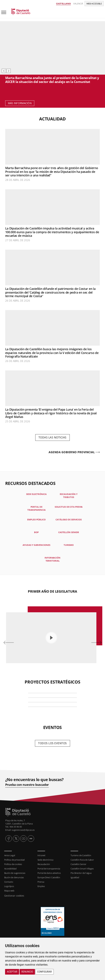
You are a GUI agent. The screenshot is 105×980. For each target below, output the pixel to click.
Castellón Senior (78, 864)
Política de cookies (13, 864)
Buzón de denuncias (14, 877)
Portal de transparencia (49, 869)
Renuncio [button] (27, 972)
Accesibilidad (10, 869)
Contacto (9, 882)
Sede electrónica (45, 860)
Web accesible (94, 4)
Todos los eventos (52, 743)
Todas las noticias (52, 437)
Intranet (41, 855)
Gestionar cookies (14, 896)
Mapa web (9, 891)
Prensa (41, 882)
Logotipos (9, 886)
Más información (20, 103)
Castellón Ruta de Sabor (82, 860)
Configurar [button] (44, 972)
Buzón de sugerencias (15, 873)
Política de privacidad (15, 860)
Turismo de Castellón (81, 855)
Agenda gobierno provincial (72, 452)
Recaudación (44, 864)
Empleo (41, 886)
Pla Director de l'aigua (81, 873)
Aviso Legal (10, 855)
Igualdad (75, 877)
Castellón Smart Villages (82, 869)
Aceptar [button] (12, 972)
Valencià (78, 4)
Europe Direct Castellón (49, 877)
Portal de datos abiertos (49, 873)
